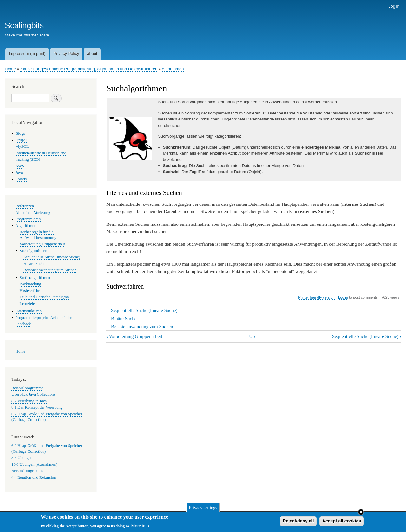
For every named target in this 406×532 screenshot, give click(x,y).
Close (361, 514)
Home (10, 69)
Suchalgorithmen (33, 251)
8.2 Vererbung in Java (29, 401)
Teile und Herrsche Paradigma (44, 297)
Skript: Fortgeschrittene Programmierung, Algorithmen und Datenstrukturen (89, 69)
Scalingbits (24, 25)
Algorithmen (173, 69)
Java (19, 172)
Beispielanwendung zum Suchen (142, 327)
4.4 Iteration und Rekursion (34, 477)
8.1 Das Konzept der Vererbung (37, 407)
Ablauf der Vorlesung (33, 213)
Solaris (21, 179)
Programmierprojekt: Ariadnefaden (44, 318)
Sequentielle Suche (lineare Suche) (144, 310)
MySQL (22, 146)
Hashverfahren (32, 291)
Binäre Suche (124, 319)
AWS (20, 166)
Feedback (23, 324)
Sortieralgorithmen (35, 278)
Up (252, 336)
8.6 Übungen (22, 458)
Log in (394, 6)
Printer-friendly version (316, 297)
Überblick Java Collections (33, 394)
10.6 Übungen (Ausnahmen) (34, 464)
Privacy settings (203, 509)
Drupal (21, 140)
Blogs (20, 133)
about (92, 53)
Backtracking (30, 284)
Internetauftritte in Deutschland (41, 153)
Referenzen (25, 206)
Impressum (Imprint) (27, 53)
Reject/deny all (298, 522)
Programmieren (28, 219)
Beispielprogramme (27, 388)
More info (140, 527)
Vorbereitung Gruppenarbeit (134, 336)
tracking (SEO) (28, 159)
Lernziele (27, 304)
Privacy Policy (66, 53)
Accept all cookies (342, 522)
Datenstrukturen (29, 311)
